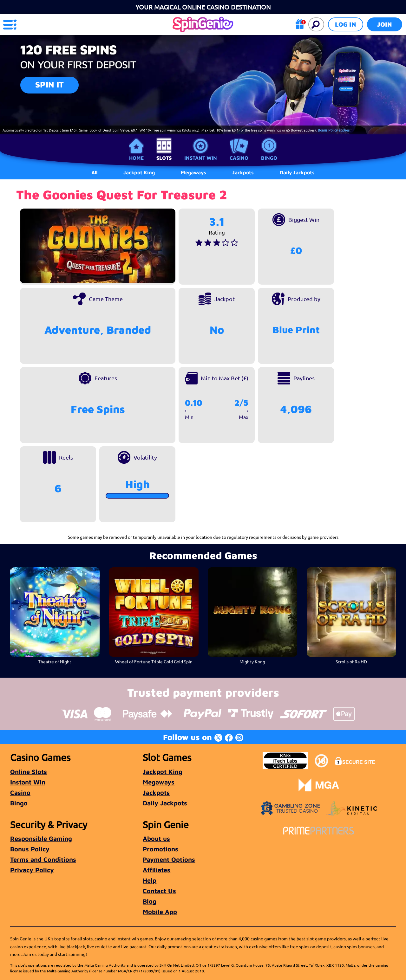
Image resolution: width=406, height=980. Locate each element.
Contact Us (159, 891)
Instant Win (201, 158)
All (94, 172)
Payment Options (169, 859)
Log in (346, 24)
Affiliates (157, 870)
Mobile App (160, 912)
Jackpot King (163, 772)
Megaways (159, 782)
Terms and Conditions (43, 859)
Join (385, 24)
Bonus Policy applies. (334, 130)
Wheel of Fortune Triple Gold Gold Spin (154, 661)
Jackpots (156, 793)
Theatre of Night (55, 661)
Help (150, 880)
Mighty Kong (252, 661)
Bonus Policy (30, 849)
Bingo (269, 158)
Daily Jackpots (297, 172)
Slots (164, 158)
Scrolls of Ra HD (351, 661)
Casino (239, 158)
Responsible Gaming (41, 838)
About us (156, 838)
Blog (150, 901)
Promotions (160, 849)
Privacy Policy (32, 870)
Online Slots (29, 772)
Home (136, 158)
